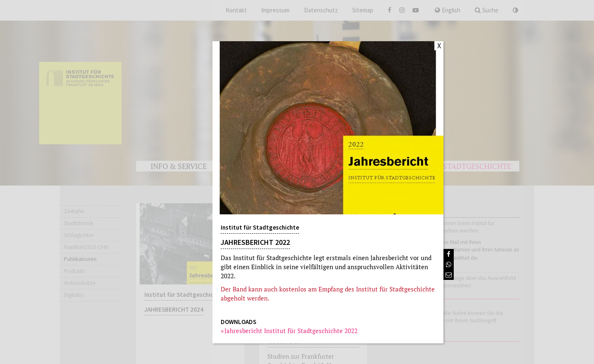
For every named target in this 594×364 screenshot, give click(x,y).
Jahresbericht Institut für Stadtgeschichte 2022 (291, 331)
